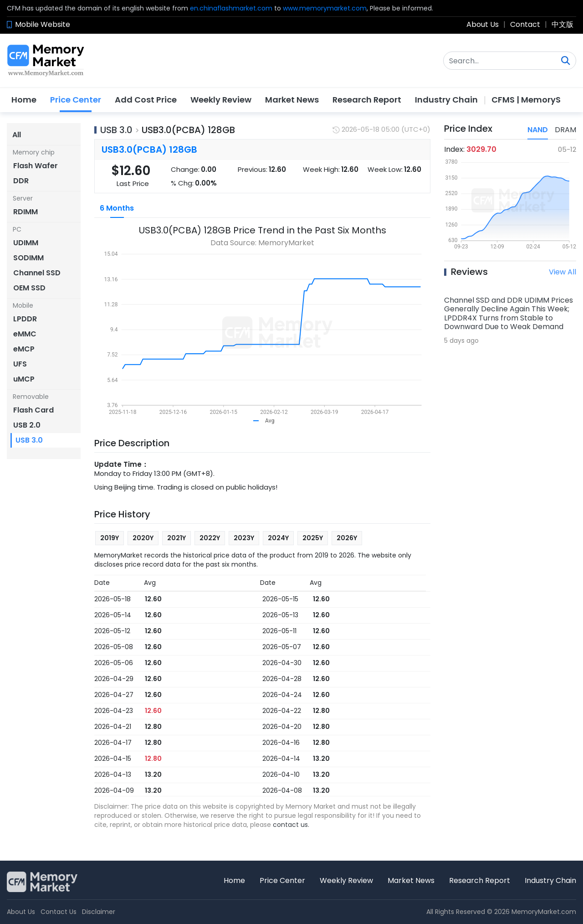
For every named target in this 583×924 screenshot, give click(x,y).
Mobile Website (43, 24)
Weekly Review (221, 100)
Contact (525, 24)
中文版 (563, 24)
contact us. (291, 825)
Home (24, 100)
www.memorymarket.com (325, 8)
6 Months (117, 208)
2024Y (278, 538)
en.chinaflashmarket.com (231, 8)
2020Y (143, 538)
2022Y (210, 538)
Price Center (76, 100)
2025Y (313, 538)
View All (563, 272)
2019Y (110, 538)
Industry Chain (446, 100)
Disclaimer (99, 912)
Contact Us (59, 912)
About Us (483, 24)
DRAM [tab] (565, 130)
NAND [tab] (538, 130)
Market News (292, 100)
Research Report (367, 100)
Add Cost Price (146, 100)
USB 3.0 (116, 130)
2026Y (347, 538)
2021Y (176, 538)
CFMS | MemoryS (526, 100)
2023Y (244, 538)
